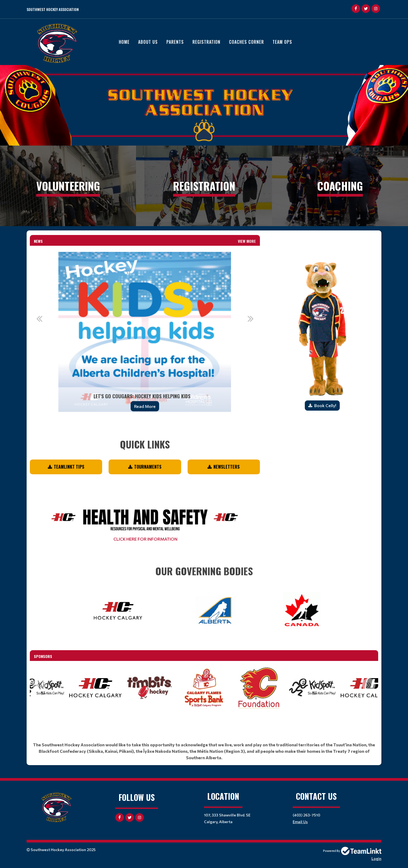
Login (376, 858)
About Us (148, 42)
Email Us (300, 822)
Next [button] (250, 319)
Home (124, 42)
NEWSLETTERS (227, 467)
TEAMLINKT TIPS (69, 467)
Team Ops (282, 42)
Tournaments (148, 467)
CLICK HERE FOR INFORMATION (145, 539)
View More (247, 241)
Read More (145, 406)
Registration (206, 42)
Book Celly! (325, 405)
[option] (145, 332)
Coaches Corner (246, 42)
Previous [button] (39, 319)
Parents (175, 42)
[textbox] (145, 437)
